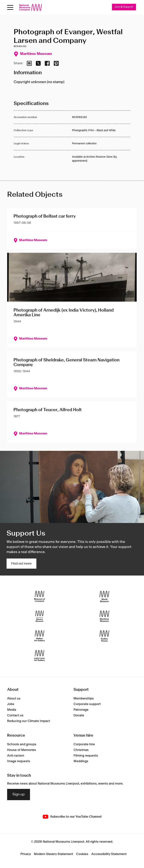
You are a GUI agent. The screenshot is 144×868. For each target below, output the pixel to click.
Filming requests (86, 756)
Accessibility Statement (109, 854)
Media (12, 710)
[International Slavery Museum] (40, 616)
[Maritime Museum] (104, 616)
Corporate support (87, 704)
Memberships (84, 698)
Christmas (81, 750)
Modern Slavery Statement (54, 854)
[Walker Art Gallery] (40, 636)
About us (14, 698)
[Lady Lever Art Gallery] (40, 656)
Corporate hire (84, 744)
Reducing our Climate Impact (29, 721)
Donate (79, 715)
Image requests (19, 761)
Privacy (26, 854)
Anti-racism (16, 756)
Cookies (82, 854)
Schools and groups (22, 744)
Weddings (81, 761)
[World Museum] (104, 596)
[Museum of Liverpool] (40, 596)
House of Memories (22, 750)
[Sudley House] (104, 636)
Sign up (19, 795)
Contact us (15, 715)
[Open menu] (10, 7)
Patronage (81, 710)
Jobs (11, 704)
